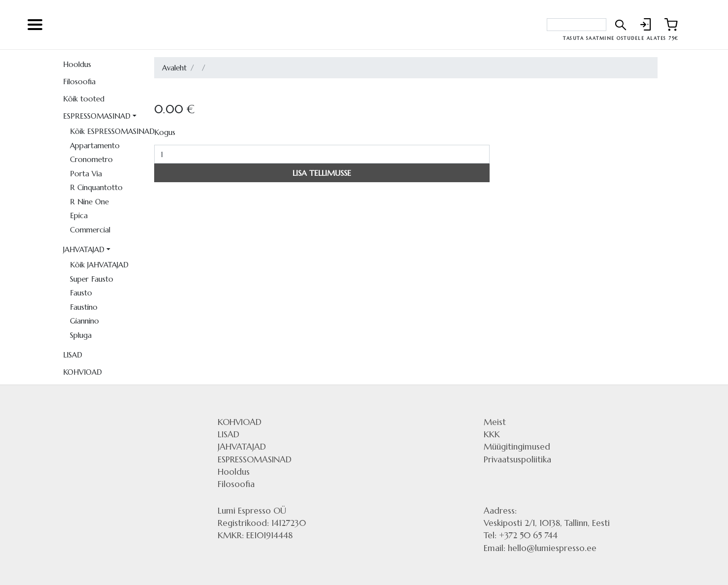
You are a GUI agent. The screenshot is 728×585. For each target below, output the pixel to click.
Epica (79, 215)
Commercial (90, 230)
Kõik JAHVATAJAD (99, 265)
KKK (492, 434)
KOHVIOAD (83, 372)
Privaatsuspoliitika (517, 459)
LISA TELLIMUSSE (322, 173)
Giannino (84, 321)
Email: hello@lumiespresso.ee (540, 548)
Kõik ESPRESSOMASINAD (108, 131)
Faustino (84, 307)
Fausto (81, 293)
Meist (495, 422)
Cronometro (91, 159)
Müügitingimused (517, 447)
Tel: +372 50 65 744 (521, 535)
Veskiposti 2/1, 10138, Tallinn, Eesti (547, 523)
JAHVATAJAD (84, 249)
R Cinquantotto (96, 187)
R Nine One (89, 202)
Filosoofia (79, 81)
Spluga (81, 335)
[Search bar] (577, 25)
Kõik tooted (84, 99)
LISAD (73, 355)
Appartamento (95, 146)
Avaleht (174, 68)
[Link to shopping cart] (671, 25)
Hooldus (77, 64)
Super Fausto (92, 279)
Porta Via (86, 174)
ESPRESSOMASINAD (97, 116)
